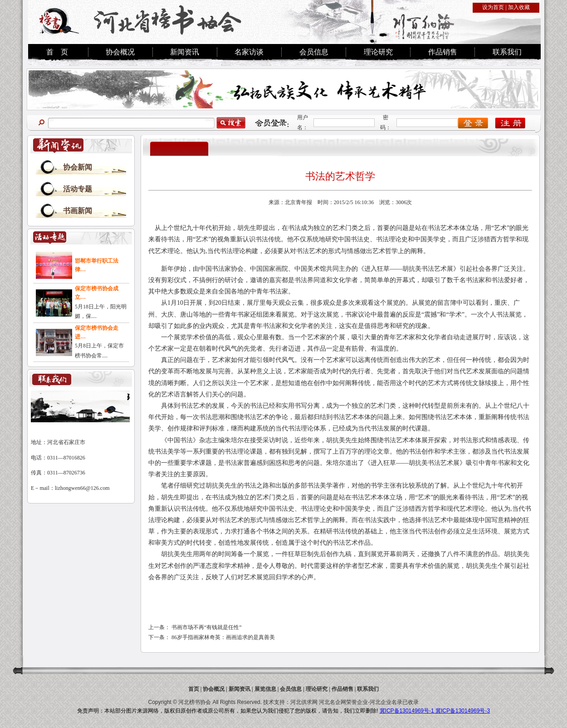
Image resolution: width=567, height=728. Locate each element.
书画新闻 (78, 211)
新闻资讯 (185, 52)
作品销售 (443, 52)
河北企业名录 (386, 702)
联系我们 (507, 52)
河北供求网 (304, 702)
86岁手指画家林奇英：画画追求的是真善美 (223, 637)
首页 (194, 689)
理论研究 (378, 52)
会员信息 (314, 52)
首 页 (57, 52)
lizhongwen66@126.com (82, 488)
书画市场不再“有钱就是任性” (207, 627)
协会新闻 (78, 167)
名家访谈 (249, 52)
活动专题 (78, 189)
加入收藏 (519, 7)
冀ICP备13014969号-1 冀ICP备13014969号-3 (435, 711)
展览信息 (265, 689)
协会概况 (120, 52)
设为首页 (493, 7)
